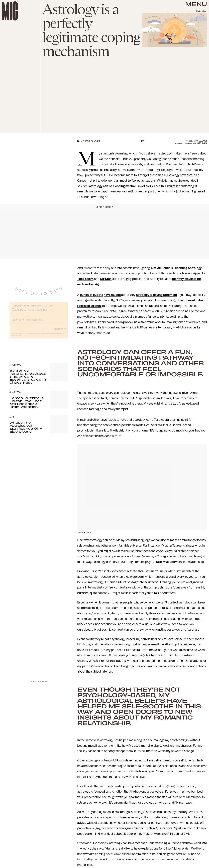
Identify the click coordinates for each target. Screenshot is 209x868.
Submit (60, 331)
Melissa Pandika (90, 141)
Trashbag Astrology (188, 268)
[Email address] (39, 322)
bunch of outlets (91, 295)
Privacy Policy (16, 338)
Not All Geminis (162, 268)
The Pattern (85, 279)
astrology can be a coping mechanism (115, 186)
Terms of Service (56, 336)
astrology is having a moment (157, 295)
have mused (112, 295)
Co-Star (106, 279)
